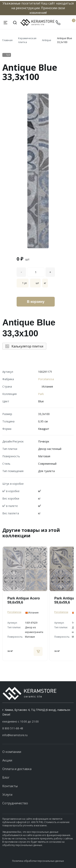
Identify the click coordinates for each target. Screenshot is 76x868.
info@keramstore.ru (15, 735)
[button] (38, 728)
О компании (12, 752)
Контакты (10, 786)
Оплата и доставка (17, 769)
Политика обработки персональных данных (38, 861)
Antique (47, 40)
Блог (6, 777)
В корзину (36, 302)
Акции (7, 760)
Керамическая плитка (27, 40)
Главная (7, 40)
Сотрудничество (15, 803)
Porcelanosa (46, 379)
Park (41, 394)
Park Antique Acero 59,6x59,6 (24, 600)
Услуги (7, 795)
